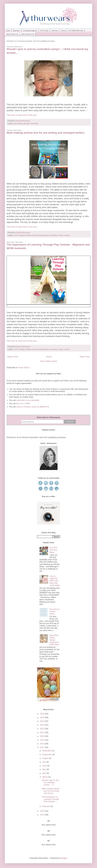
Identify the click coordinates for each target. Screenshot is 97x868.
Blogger (64, 858)
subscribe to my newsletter (28, 400)
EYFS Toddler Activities (23, 235)
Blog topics (17, 31)
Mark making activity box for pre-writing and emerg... (51, 791)
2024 (42, 721)
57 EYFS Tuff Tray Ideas (53, 550)
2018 (42, 744)
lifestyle (27, 124)
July (44, 762)
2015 (42, 815)
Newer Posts (13, 357)
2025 (42, 717)
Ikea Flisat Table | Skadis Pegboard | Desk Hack (54, 640)
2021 (42, 733)
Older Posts (85, 357)
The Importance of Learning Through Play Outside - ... (50, 799)
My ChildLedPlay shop (76, 31)
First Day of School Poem (54, 611)
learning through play (41, 235)
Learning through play (30, 31)
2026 (42, 714)
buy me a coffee (23, 403)
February (46, 806)
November (47, 751)
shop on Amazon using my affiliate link (33, 407)
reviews (67, 235)
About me (55, 31)
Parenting (34, 124)
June (45, 766)
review (61, 235)
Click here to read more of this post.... (23, 115)
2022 (42, 729)
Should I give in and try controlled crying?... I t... (50, 782)
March (45, 777)
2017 (42, 747)
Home (8, 31)
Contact (63, 31)
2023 (42, 725)
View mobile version (48, 361)
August (46, 758)
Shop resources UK (12, 34)
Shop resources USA (28, 34)
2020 (42, 736)
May (44, 769)
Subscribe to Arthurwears (48, 417)
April (45, 773)
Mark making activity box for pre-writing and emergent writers (46, 133)
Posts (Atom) (24, 368)
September (47, 754)
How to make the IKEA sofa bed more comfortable (55, 581)
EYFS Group (44, 31)
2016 (42, 811)
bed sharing (18, 124)
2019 (42, 740)
